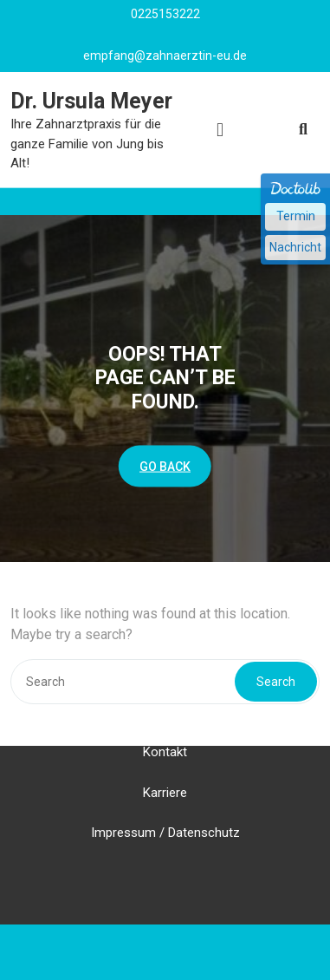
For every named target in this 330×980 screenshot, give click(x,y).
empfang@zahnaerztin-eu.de (165, 55)
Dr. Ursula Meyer (91, 101)
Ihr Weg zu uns (165, 694)
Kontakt (165, 735)
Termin (296, 216)
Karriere (165, 774)
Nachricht (295, 247)
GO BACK (165, 466)
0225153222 (165, 13)
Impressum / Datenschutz (165, 815)
